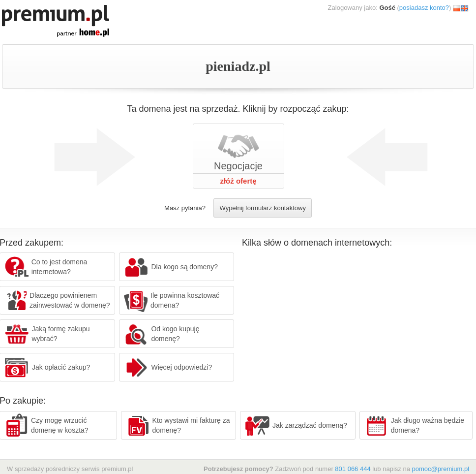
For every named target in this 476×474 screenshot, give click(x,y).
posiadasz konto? (424, 8)
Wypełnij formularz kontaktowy (262, 208)
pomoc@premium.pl (440, 469)
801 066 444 (353, 469)
